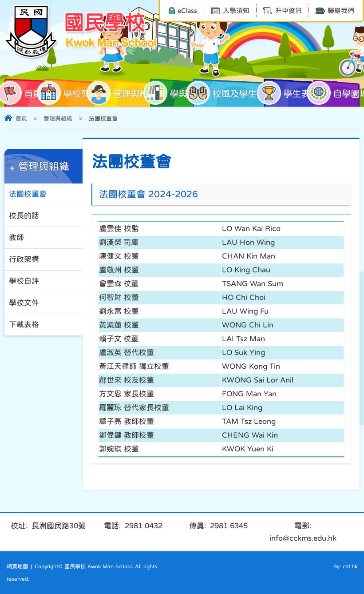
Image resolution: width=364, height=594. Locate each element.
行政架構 (24, 259)
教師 (16, 237)
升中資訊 (283, 10)
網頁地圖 (17, 566)
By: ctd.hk (345, 566)
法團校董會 (28, 194)
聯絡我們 (335, 10)
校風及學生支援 (232, 93)
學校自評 (24, 281)
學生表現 (291, 93)
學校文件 (24, 303)
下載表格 (24, 325)
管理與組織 (125, 93)
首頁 (23, 93)
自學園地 (336, 93)
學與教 (173, 93)
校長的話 (24, 216)
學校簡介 (71, 93)
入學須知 (230, 10)
